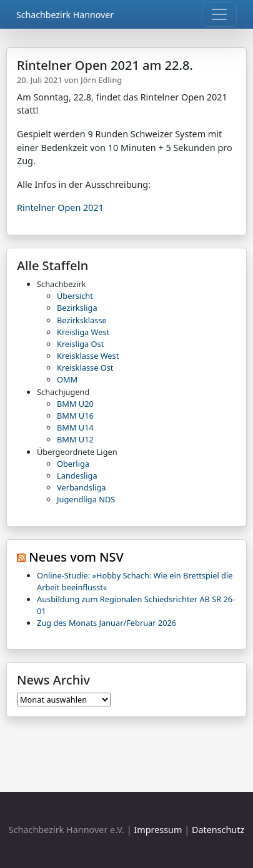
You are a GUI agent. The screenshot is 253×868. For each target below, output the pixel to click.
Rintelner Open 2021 (60, 207)
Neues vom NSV (76, 557)
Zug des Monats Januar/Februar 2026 (107, 623)
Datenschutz (218, 830)
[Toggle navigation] (219, 14)
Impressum (158, 830)
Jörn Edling (101, 80)
